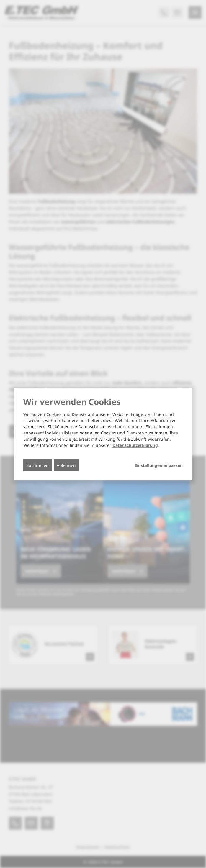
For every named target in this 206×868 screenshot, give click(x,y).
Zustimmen (37, 465)
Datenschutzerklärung (135, 445)
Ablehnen (66, 465)
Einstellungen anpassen (159, 465)
